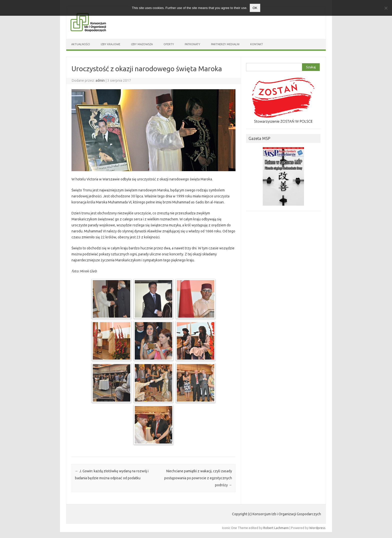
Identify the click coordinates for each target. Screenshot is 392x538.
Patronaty (192, 44)
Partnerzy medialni (225, 44)
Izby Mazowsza (142, 44)
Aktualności (81, 44)
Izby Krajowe (110, 44)
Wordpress (317, 528)
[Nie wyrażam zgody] (386, 8)
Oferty (169, 44)
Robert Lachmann (276, 528)
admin (100, 80)
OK (255, 8)
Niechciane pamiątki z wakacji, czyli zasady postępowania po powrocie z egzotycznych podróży (198, 478)
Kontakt (257, 44)
